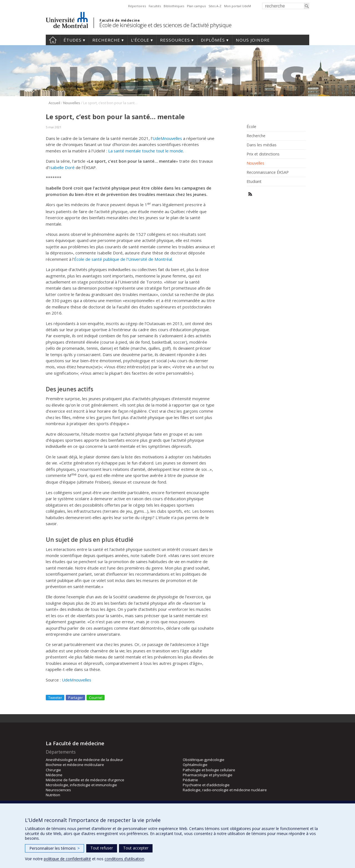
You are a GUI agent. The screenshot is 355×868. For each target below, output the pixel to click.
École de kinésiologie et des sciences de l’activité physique (165, 25)
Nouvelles (72, 103)
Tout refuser (102, 848)
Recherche (106, 40)
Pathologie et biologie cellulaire (209, 770)
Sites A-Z (215, 6)
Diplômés (213, 40)
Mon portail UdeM (238, 6)
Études (73, 40)
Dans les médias (262, 145)
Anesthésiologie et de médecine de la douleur (84, 760)
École (251, 127)
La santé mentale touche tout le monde (146, 151)
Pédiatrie (190, 780)
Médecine (54, 775)
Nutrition (53, 795)
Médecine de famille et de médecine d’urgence (85, 780)
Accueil (53, 40)
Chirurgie (53, 770)
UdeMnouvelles (167, 138)
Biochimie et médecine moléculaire (75, 765)
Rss (250, 194)
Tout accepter (136, 848)
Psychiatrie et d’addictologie (206, 785)
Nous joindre (253, 40)
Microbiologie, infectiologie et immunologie (81, 785)
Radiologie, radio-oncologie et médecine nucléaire (225, 790)
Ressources (175, 40)
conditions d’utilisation (124, 859)
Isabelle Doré (62, 167)
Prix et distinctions (263, 154)
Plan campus (196, 6)
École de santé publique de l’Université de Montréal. (123, 259)
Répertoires (137, 6)
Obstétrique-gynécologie (204, 760)
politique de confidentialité (67, 859)
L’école (140, 40)
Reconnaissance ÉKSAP (268, 172)
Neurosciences (58, 790)
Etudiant (254, 182)
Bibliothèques (174, 6)
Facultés (155, 6)
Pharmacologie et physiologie (208, 775)
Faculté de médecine (120, 20)
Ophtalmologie (195, 765)
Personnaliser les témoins (54, 848)
